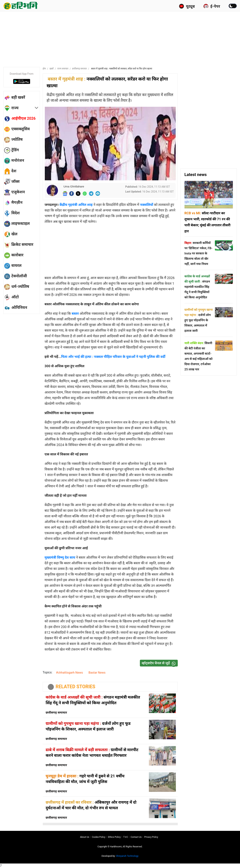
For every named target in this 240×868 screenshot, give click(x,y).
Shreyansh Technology (127, 856)
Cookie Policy (99, 837)
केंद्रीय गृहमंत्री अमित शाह (76, 205)
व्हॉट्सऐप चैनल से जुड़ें (160, 663)
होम (44, 69)
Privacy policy (151, 837)
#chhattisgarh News (69, 673)
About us (85, 837)
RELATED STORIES (76, 687)
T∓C (126, 837)
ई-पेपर (212, 6)
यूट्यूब (187, 6)
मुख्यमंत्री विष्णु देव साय (60, 557)
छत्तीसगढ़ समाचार (79, 69)
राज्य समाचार (63, 69)
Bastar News (97, 673)
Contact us (136, 837)
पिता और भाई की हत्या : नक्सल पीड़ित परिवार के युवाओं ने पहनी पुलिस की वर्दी (113, 357)
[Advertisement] (120, 38)
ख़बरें (52, 69)
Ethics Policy (114, 837)
